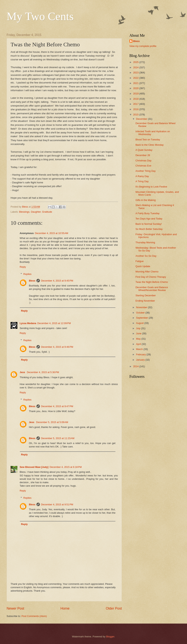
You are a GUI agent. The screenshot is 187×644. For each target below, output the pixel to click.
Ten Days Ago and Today (149, 219)
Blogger (110, 637)
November (142, 307)
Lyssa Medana (28, 323)
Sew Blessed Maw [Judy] (34, 467)
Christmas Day (143, 161)
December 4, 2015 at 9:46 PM (57, 347)
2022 (136, 78)
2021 (136, 83)
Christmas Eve (143, 166)
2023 (136, 73)
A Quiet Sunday (144, 150)
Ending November (145, 301)
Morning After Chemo (147, 272)
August (140, 323)
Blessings (24, 212)
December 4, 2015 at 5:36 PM (43, 372)
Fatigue (139, 261)
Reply (23, 267)
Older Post (114, 608)
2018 (136, 99)
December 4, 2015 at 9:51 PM (57, 504)
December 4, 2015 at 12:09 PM (54, 323)
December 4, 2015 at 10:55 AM (51, 233)
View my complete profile (143, 46)
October (141, 313)
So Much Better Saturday (149, 229)
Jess (23, 372)
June (139, 333)
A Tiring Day (142, 181)
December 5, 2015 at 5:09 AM (52, 422)
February (141, 354)
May (139, 339)
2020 (136, 88)
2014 (136, 366)
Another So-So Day (146, 256)
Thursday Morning (145, 242)
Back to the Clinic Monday (150, 145)
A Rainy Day (142, 176)
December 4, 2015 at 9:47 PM (57, 406)
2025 (136, 62)
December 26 (143, 155)
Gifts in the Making (146, 200)
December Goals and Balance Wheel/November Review (152, 289)
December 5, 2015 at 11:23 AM (58, 438)
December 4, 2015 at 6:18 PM (66, 467)
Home (65, 608)
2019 (136, 94)
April (139, 344)
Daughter (36, 212)
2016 (136, 109)
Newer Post (15, 608)
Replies (27, 274)
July (138, 328)
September (142, 318)
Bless (32, 281)
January (141, 360)
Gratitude (47, 212)
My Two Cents (40, 16)
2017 (136, 104)
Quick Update (143, 266)
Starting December (146, 295)
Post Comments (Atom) (34, 616)
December (142, 119)
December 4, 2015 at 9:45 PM (57, 281)
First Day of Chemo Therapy (151, 277)
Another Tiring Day (146, 171)
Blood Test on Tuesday (148, 140)
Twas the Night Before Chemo (152, 282)
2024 (136, 67)
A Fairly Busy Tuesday (147, 213)
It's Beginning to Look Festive (151, 187)
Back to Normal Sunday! (149, 224)
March (140, 349)
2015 (136, 115)
